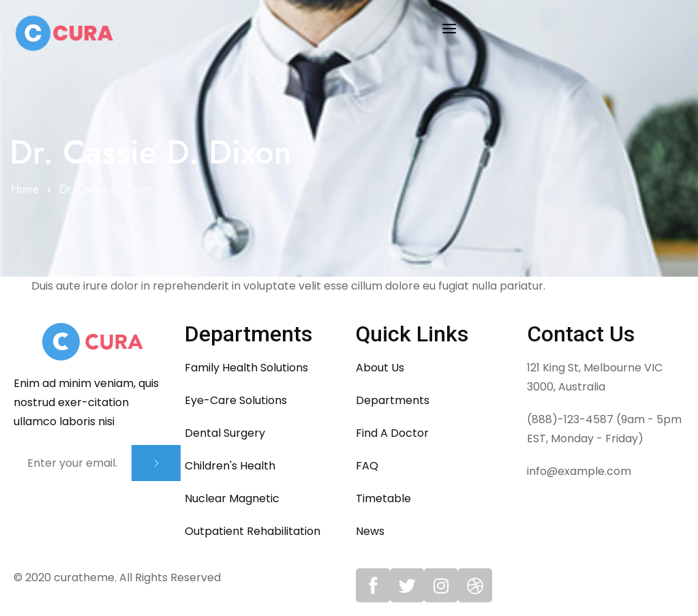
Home (25, 189)
